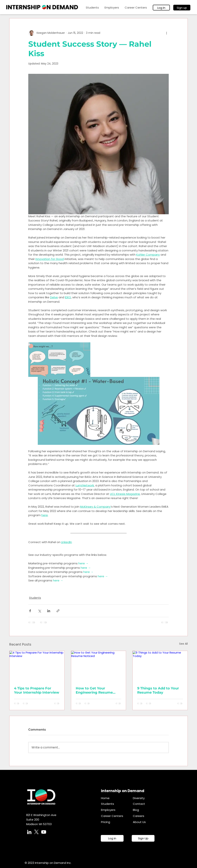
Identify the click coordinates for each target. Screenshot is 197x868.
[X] (36, 832)
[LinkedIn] (29, 832)
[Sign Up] (143, 838)
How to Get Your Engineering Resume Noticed (94, 690)
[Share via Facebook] (30, 611)
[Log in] (161, 8)
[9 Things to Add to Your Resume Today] (160, 666)
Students (35, 598)
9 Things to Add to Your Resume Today (158, 690)
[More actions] (166, 33)
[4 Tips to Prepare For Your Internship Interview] (37, 666)
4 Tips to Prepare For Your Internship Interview (37, 690)
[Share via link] (58, 611)
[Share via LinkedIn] (49, 611)
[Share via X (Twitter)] (39, 611)
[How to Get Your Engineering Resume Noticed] (99, 666)
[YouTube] (44, 832)
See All (183, 644)
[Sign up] (182, 8)
